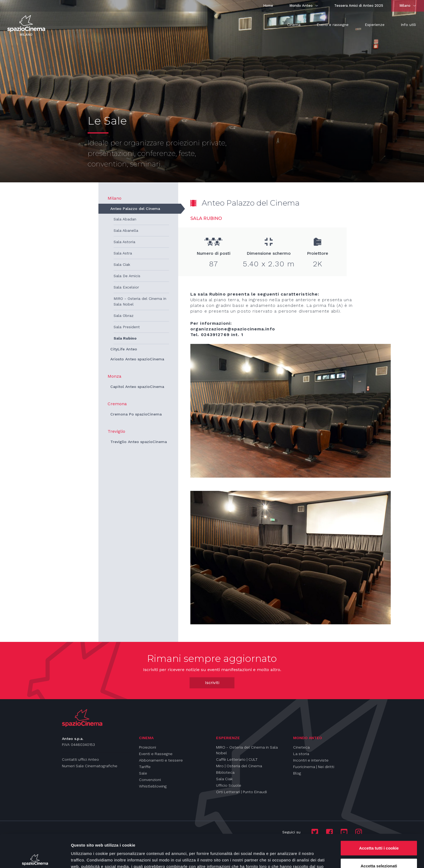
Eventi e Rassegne (156, 754)
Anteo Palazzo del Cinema (135, 209)
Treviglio (116, 431)
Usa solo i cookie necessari (379, 850)
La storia (301, 754)
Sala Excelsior (126, 287)
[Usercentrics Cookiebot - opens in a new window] (35, 857)
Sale (143, 773)
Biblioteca (225, 772)
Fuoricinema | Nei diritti (314, 767)
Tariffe (145, 767)
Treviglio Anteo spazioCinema (139, 442)
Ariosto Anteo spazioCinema (137, 359)
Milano (115, 198)
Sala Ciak (122, 264)
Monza (115, 376)
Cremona (117, 404)
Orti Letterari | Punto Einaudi (241, 792)
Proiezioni (148, 747)
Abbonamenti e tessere (161, 760)
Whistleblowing (153, 786)
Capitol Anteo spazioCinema (137, 387)
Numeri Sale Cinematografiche (90, 766)
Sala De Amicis (127, 276)
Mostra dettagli (284, 857)
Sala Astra (123, 253)
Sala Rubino (125, 338)
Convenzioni (150, 780)
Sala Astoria (124, 242)
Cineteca (301, 747)
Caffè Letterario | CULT (237, 759)
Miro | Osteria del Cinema (239, 766)
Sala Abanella (126, 230)
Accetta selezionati (379, 833)
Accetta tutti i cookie (379, 815)
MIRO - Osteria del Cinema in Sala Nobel (140, 301)
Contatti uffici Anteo (80, 759)
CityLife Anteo (124, 349)
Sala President (127, 327)
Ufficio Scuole (229, 785)
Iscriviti (212, 683)
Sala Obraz (124, 316)
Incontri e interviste (311, 760)
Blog (297, 773)
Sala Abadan (125, 219)
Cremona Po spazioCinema (136, 414)
